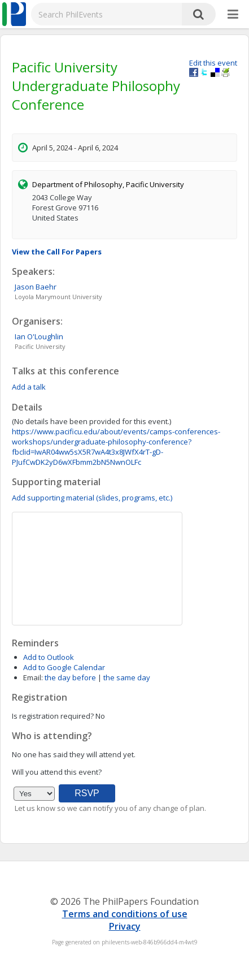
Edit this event (213, 63)
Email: (33, 677)
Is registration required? (53, 716)
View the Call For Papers (57, 252)
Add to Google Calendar (64, 667)
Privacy (125, 926)
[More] (233, 15)
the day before (70, 677)
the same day (127, 677)
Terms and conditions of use (125, 914)
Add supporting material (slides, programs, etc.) (92, 498)
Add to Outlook (49, 657)
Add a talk (29, 387)
